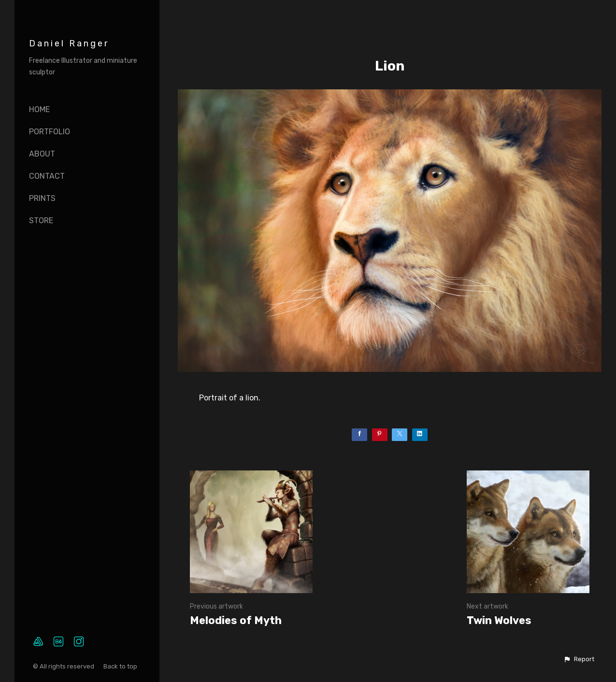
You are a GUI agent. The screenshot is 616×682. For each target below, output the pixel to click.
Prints (42, 198)
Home (39, 109)
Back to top (121, 666)
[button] (579, 659)
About (42, 154)
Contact (47, 176)
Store (41, 220)
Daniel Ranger (69, 43)
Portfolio (50, 132)
